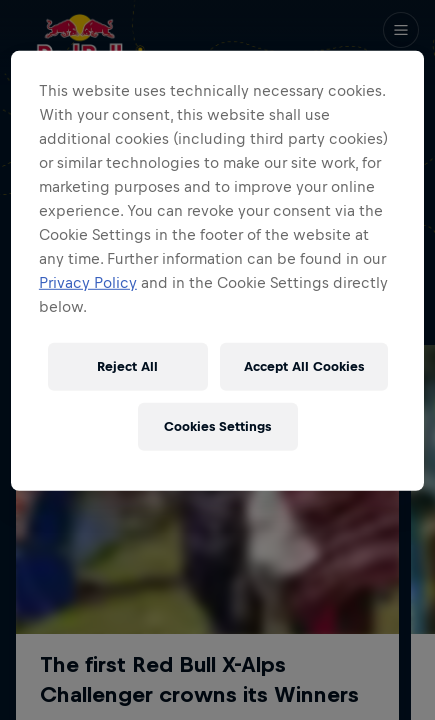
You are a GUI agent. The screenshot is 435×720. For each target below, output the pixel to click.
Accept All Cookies (304, 366)
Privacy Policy (88, 282)
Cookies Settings (217, 426)
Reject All (127, 366)
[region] (217, 271)
